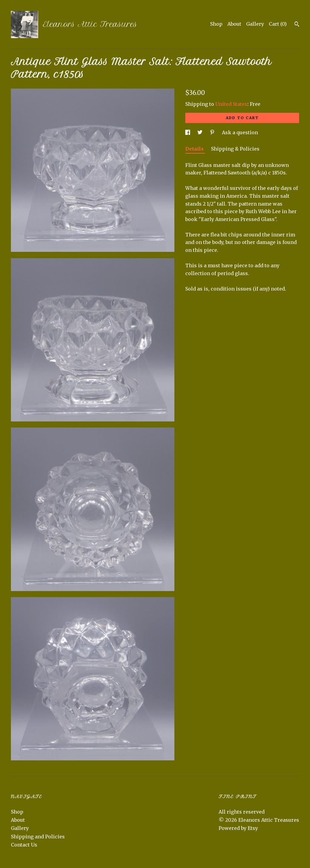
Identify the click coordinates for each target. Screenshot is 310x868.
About (234, 24)
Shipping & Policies (235, 149)
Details (195, 149)
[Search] (297, 25)
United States (231, 104)
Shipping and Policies (38, 837)
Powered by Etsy (238, 828)
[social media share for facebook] (188, 132)
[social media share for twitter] (201, 132)
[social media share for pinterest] (213, 132)
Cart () (278, 24)
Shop (216, 24)
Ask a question (240, 132)
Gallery (255, 24)
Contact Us (24, 845)
